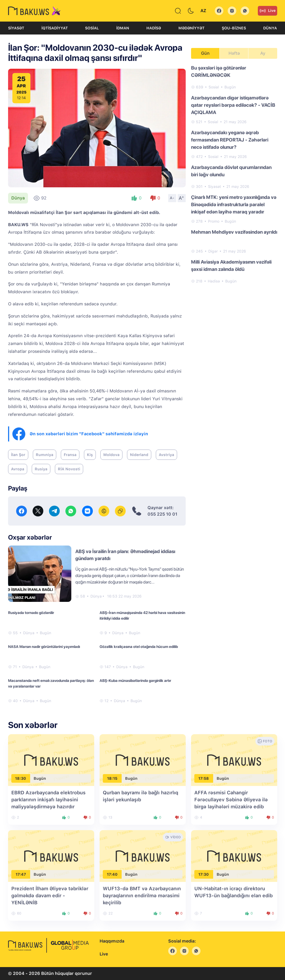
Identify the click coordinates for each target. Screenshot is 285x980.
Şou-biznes (234, 28)
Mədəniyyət (191, 28)
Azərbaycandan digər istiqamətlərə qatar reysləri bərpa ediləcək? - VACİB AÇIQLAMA (233, 105)
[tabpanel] (234, 174)
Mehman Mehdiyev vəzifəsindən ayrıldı (234, 232)
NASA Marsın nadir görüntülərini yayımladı (44, 647)
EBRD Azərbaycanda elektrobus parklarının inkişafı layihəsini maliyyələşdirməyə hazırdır (48, 800)
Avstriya (166, 455)
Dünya (270, 28)
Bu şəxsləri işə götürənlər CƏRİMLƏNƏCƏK (219, 71)
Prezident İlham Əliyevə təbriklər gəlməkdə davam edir (50, 896)
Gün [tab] (205, 53)
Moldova (111, 455)
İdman (123, 28)
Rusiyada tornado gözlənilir (31, 613)
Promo (214, 221)
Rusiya (41, 469)
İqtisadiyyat (55, 28)
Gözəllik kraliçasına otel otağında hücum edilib (139, 647)
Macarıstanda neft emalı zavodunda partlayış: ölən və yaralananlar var (51, 683)
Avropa (18, 469)
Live (268, 11)
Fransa (70, 455)
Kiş (90, 455)
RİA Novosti (69, 469)
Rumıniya (45, 455)
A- (172, 198)
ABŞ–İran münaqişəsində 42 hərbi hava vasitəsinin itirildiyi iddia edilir (142, 615)
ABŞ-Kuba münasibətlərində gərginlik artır (135, 681)
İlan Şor (18, 455)
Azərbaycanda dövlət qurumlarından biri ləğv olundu (231, 171)
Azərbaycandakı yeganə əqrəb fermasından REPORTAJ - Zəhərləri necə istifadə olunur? (230, 140)
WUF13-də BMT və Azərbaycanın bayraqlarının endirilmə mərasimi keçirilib (142, 896)
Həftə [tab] (234, 53)
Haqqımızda (112, 941)
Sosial (92, 28)
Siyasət (16, 28)
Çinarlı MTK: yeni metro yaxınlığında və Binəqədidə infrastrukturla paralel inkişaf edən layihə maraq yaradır (234, 204)
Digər (213, 251)
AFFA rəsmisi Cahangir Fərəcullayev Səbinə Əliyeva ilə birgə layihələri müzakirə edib (231, 800)
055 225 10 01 (162, 514)
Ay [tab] (263, 53)
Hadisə (154, 28)
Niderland (139, 455)
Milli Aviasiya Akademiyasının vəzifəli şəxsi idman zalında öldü (231, 265)
